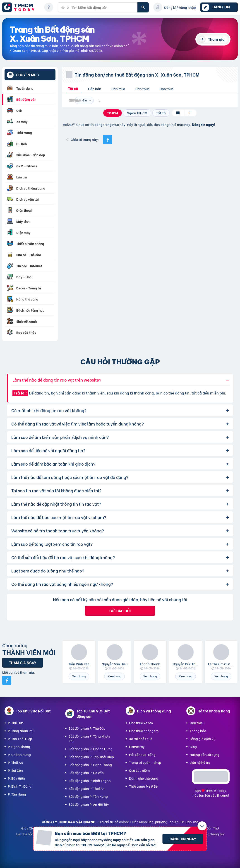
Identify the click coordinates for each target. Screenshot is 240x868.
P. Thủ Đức (16, 723)
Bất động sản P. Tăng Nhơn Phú (89, 738)
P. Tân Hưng (17, 794)
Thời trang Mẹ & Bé (143, 786)
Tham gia (216, 39)
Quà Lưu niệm (139, 770)
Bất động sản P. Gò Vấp (86, 773)
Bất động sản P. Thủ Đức (87, 728)
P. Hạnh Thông (19, 747)
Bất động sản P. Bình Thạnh (90, 780)
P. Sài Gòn (15, 770)
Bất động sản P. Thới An (87, 788)
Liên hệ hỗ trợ (200, 762)
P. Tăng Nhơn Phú (21, 731)
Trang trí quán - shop (145, 762)
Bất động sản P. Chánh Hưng (91, 749)
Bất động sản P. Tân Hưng (88, 796)
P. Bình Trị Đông (20, 786)
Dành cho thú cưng (144, 778)
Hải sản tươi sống (142, 754)
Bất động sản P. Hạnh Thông (90, 765)
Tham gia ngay (23, 662)
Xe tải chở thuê (141, 739)
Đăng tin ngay (183, 839)
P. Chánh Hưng (19, 754)
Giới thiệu (197, 723)
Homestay (137, 747)
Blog (193, 747)
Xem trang (79, 676)
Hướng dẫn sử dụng (205, 754)
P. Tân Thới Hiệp (20, 739)
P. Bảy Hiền (16, 778)
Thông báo (198, 731)
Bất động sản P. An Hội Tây (89, 804)
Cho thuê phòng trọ (144, 731)
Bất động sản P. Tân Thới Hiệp (91, 757)
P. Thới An (15, 762)
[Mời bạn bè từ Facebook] (7, 680)
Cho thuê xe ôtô (141, 723)
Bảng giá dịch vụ (203, 739)
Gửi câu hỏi (120, 611)
